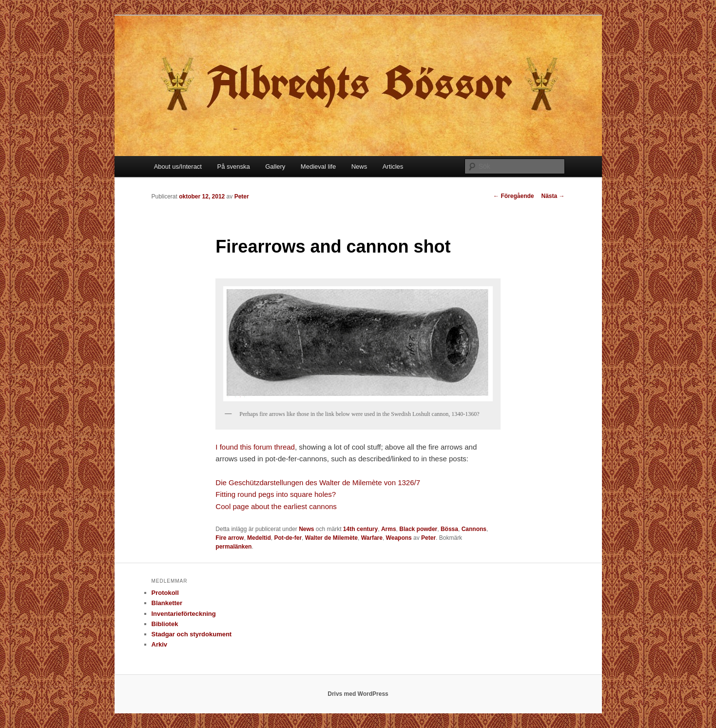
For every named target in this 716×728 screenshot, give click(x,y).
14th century (360, 529)
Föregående (513, 196)
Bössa (449, 529)
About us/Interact (178, 167)
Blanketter (167, 603)
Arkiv (160, 644)
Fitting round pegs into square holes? (276, 494)
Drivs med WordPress (358, 694)
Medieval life (318, 167)
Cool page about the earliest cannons (277, 506)
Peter (242, 197)
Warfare (372, 538)
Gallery (275, 167)
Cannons (474, 529)
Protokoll (165, 593)
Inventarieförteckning (184, 614)
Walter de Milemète (331, 538)
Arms (389, 529)
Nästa (553, 196)
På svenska (233, 167)
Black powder (418, 529)
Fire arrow (230, 538)
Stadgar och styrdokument (192, 634)
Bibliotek (165, 624)
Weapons (399, 538)
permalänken (233, 547)
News (359, 167)
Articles (393, 167)
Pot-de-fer (288, 538)
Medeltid (259, 538)
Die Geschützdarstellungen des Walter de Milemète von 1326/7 (318, 482)
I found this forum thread (255, 447)
